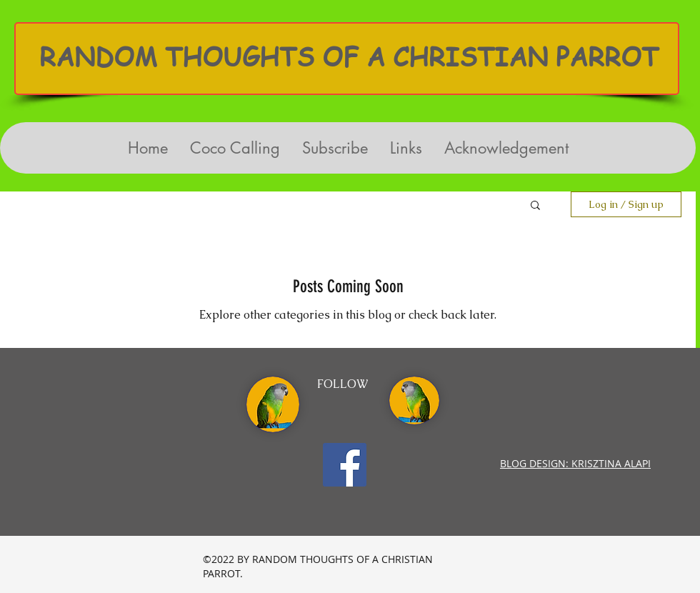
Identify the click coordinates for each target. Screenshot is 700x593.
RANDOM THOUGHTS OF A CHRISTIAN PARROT (349, 56)
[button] (535, 206)
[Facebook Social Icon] (345, 465)
